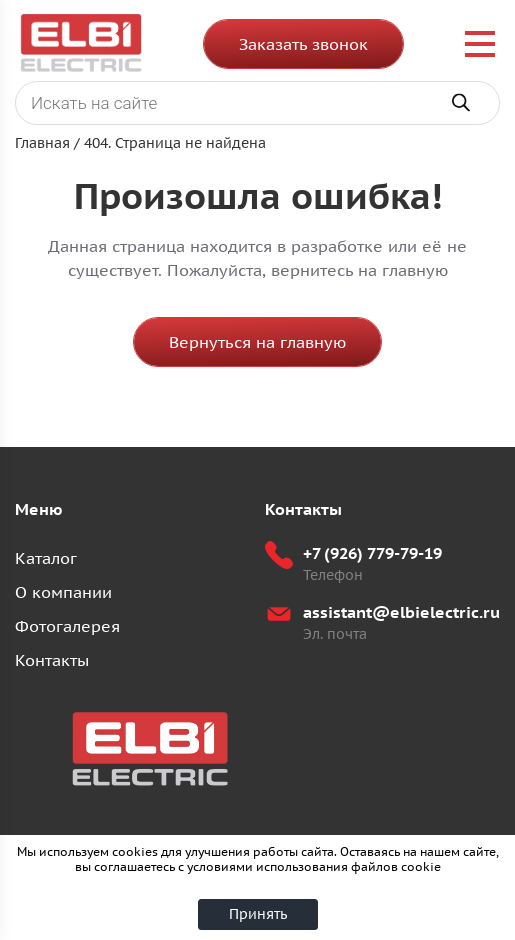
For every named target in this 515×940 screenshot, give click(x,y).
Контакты (52, 660)
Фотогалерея (67, 626)
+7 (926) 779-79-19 (372, 553)
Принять (258, 914)
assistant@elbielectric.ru (401, 612)
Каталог (46, 558)
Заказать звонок (303, 44)
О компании (63, 592)
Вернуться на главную (257, 342)
